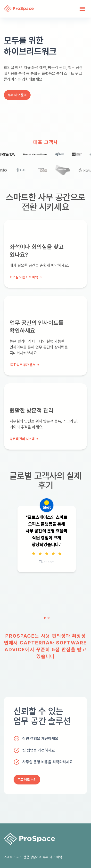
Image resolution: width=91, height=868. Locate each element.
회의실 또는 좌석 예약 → (26, 277)
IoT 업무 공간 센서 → (25, 365)
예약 (59, 857)
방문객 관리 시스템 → (24, 439)
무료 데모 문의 (17, 95)
